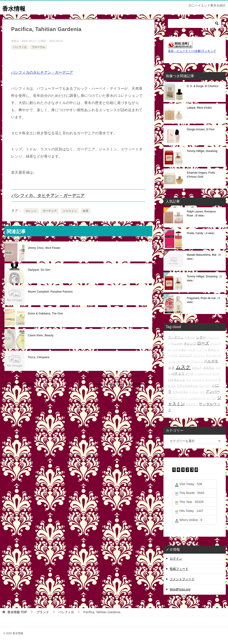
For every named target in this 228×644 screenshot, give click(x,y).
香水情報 (16, 8)
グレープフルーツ (193, 361)
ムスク (183, 367)
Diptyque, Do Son (39, 270)
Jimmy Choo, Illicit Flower (44, 248)
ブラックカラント (187, 386)
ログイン (176, 559)
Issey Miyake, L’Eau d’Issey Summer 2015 (123, 384)
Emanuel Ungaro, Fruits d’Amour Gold (201, 175)
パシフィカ (20, 47)
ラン (189, 380)
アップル (211, 398)
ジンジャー (198, 380)
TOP (17, 612)
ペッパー (177, 344)
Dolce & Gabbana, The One (45, 313)
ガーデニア (50, 211)
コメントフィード (182, 579)
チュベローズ (213, 355)
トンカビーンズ (203, 374)
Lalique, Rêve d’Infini (199, 108)
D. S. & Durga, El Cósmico (203, 86)
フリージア (185, 355)
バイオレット (177, 380)
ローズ (203, 343)
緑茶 (86, 211)
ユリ (202, 392)
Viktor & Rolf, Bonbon (20, 384)
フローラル (38, 47)
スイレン (194, 392)
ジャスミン (70, 211)
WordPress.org (180, 589)
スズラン (209, 368)
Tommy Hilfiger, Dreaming (202, 151)
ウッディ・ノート (197, 350)
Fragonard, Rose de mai (203, 300)
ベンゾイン (199, 355)
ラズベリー (205, 386)
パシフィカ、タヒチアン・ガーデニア (50, 195)
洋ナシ (212, 350)
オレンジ (31, 211)
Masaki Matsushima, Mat (204, 257)
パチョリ (178, 373)
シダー (201, 337)
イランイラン (180, 392)
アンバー (213, 392)
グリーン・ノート (178, 398)
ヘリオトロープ (197, 398)
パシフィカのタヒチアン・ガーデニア (42, 72)
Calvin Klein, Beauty (41, 335)
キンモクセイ (175, 361)
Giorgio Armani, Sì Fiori (201, 129)
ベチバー (190, 338)
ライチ (216, 374)
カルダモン (192, 404)
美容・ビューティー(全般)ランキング (192, 51)
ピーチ (189, 374)
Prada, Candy (201, 233)
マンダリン (176, 337)
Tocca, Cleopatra (39, 357)
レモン (183, 350)
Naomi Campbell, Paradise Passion (50, 291)
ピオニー (197, 368)
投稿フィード (179, 569)
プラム (214, 344)
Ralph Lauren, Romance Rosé (201, 214)
